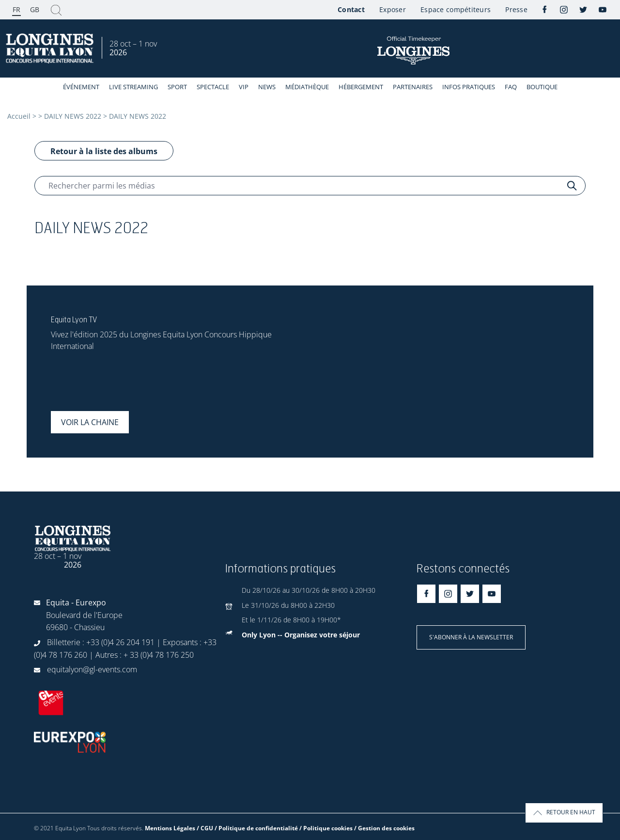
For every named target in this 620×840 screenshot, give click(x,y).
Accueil (19, 116)
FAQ (511, 87)
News (267, 87)
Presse (516, 9)
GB (35, 9)
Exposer (393, 9)
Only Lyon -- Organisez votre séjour (301, 635)
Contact (351, 9)
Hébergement (361, 87)
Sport (177, 87)
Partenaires (413, 87)
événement (81, 87)
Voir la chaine (90, 422)
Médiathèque (307, 87)
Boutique (542, 87)
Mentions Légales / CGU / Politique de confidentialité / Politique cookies (249, 828)
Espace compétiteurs (456, 9)
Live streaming (133, 87)
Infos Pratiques (469, 87)
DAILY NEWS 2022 (73, 116)
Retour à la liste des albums (104, 151)
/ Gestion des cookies (384, 828)
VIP (244, 87)
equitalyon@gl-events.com (92, 669)
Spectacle (213, 87)
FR (16, 9)
